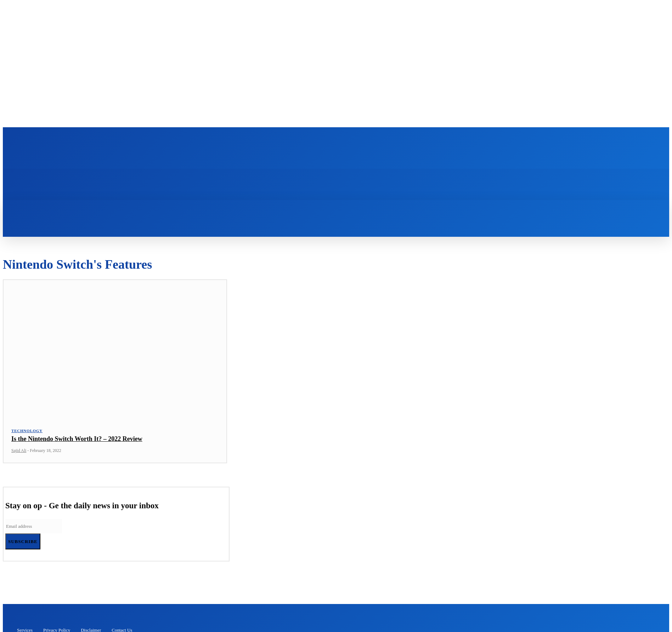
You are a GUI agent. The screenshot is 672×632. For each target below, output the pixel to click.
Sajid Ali (19, 453)
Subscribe (23, 544)
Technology (27, 434)
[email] (34, 529)
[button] (282, 211)
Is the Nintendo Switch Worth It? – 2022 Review (77, 442)
